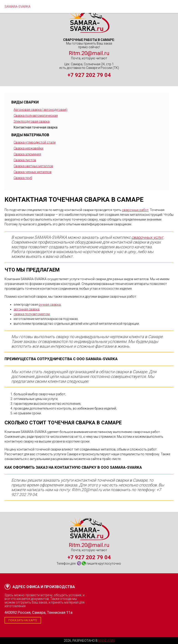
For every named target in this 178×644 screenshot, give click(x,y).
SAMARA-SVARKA (17, 7)
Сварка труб (23, 178)
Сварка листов (25, 160)
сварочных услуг (147, 237)
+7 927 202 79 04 (89, 75)
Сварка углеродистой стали (35, 142)
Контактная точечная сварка (36, 127)
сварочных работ (135, 210)
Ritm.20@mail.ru (89, 53)
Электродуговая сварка (32, 121)
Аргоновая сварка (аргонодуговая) (41, 110)
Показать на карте (23, 620)
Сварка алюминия (27, 154)
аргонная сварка (26, 309)
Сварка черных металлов (33, 172)
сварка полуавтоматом (32, 314)
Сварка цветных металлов (33, 166)
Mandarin (106, 641)
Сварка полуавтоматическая (36, 116)
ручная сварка (50, 304)
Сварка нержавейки (28, 148)
